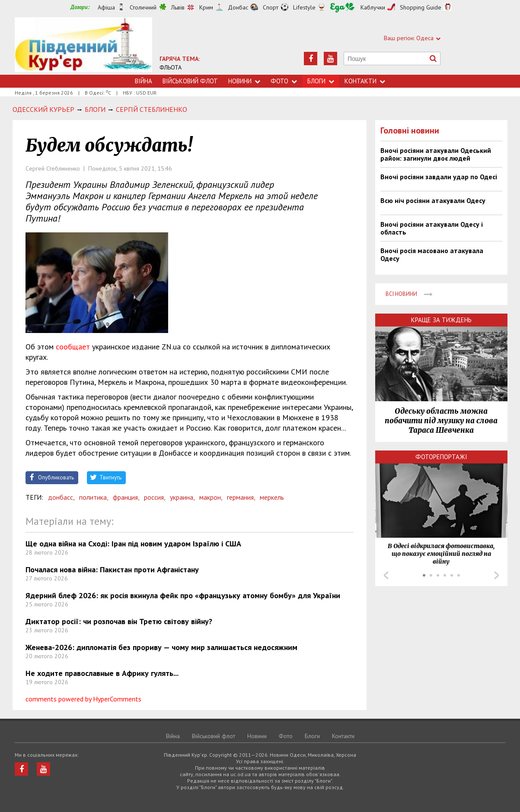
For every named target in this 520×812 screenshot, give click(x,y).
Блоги (321, 81)
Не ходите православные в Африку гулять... (102, 673)
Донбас (238, 7)
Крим (206, 7)
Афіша (106, 7)
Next (497, 575)
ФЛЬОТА (171, 67)
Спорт (271, 7)
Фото (284, 81)
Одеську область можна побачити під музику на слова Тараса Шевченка (441, 421)
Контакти (365, 81)
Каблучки (373, 7)
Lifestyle (304, 7)
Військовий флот (190, 81)
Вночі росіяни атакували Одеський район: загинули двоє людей (436, 154)
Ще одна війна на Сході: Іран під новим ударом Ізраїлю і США (133, 544)
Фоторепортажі (441, 457)
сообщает (73, 347)
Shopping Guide (421, 7)
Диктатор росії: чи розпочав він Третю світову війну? (119, 621)
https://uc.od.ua (83, 46)
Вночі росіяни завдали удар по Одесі (439, 177)
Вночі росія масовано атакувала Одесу (432, 254)
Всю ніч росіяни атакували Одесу (433, 200)
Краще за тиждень (441, 320)
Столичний (143, 7)
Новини (244, 81)
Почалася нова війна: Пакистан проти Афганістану (112, 569)
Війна (144, 81)
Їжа (342, 8)
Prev (386, 575)
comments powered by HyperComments (83, 699)
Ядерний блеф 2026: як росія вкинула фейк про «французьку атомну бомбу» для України (183, 595)
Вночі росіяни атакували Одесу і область (432, 228)
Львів (178, 7)
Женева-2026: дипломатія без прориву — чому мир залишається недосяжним (161, 647)
